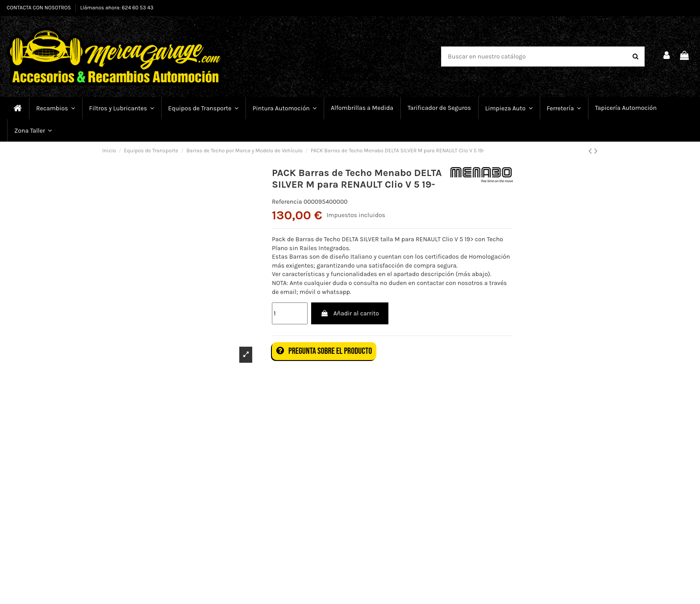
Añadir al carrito (350, 313)
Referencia (287, 202)
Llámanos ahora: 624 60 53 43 (117, 8)
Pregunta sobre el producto (324, 351)
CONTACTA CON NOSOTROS (40, 8)
